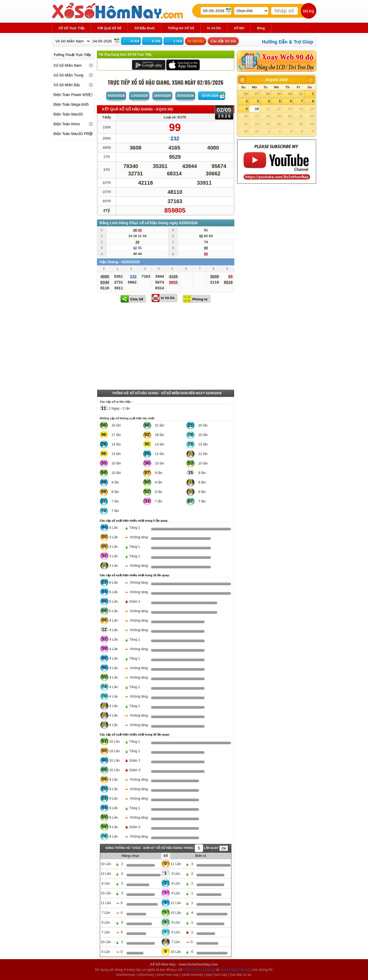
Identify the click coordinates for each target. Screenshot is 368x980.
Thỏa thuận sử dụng (199, 970)
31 (301, 94)
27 (257, 94)
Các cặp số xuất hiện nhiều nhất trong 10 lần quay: (135, 575)
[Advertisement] (166, 347)
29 (279, 94)
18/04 (162, 96)
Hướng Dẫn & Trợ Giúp (288, 42)
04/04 (116, 96)
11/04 (139, 96)
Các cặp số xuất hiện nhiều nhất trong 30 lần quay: (135, 734)
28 (268, 94)
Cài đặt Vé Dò (223, 41)
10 (257, 109)
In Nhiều (196, 41)
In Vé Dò (168, 298)
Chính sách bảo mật (235, 970)
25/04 (185, 96)
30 (290, 94)
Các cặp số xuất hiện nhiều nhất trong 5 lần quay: (134, 521)
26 (246, 94)
